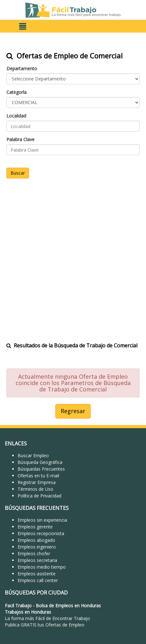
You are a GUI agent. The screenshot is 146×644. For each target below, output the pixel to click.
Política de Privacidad (39, 496)
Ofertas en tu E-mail (38, 476)
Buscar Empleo (33, 455)
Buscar (18, 173)
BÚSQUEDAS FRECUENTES (37, 508)
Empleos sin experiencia (42, 520)
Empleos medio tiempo (42, 567)
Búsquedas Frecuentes (41, 469)
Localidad (16, 116)
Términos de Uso (35, 489)
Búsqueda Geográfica (40, 462)
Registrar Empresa (37, 482)
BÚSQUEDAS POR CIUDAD (36, 593)
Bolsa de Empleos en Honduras (68, 606)
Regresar (73, 411)
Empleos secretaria (37, 560)
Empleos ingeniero (37, 547)
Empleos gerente (35, 527)
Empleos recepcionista (41, 533)
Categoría (16, 92)
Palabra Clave (20, 139)
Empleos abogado (36, 540)
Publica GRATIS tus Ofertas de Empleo (45, 625)
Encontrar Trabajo (71, 618)
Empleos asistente (37, 574)
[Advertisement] (73, 256)
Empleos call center (38, 580)
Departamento (22, 68)
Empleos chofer (34, 553)
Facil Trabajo (18, 606)
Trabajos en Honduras (28, 612)
